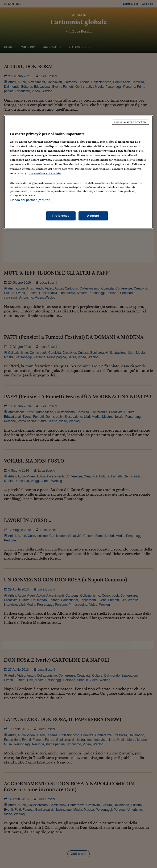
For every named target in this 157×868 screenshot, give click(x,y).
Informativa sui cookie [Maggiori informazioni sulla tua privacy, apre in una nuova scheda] (45, 173)
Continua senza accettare (131, 122)
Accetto (93, 216)
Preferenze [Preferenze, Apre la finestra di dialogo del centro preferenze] (61, 216)
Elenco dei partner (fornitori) (31, 200)
